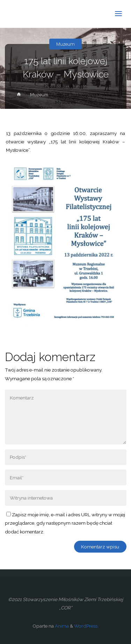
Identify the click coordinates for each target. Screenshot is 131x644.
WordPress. (86, 626)
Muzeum (65, 44)
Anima (61, 626)
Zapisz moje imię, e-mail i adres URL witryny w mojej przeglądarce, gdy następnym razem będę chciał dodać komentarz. (65, 523)
